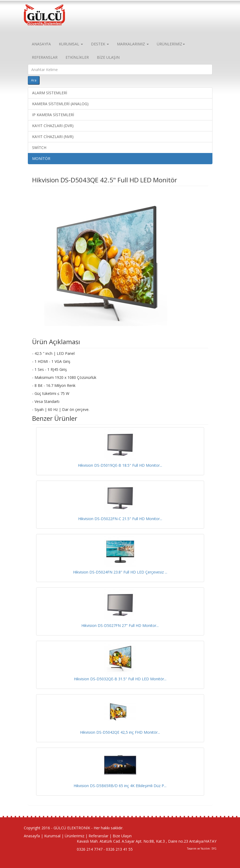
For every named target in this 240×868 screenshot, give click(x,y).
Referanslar (98, 836)
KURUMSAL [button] (71, 44)
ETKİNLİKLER (77, 57)
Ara (34, 80)
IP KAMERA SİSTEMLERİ (53, 115)
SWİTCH (39, 148)
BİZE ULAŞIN (108, 57)
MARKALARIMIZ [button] (133, 44)
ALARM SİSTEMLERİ (50, 93)
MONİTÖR (41, 158)
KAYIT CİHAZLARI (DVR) (53, 126)
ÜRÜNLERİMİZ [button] (171, 44)
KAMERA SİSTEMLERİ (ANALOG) (60, 104)
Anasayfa (32, 836)
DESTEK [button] (100, 44)
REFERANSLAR (45, 57)
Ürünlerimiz (75, 836)
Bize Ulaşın (122, 836)
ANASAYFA (41, 44)
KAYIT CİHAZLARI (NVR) (53, 137)
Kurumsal (52, 836)
